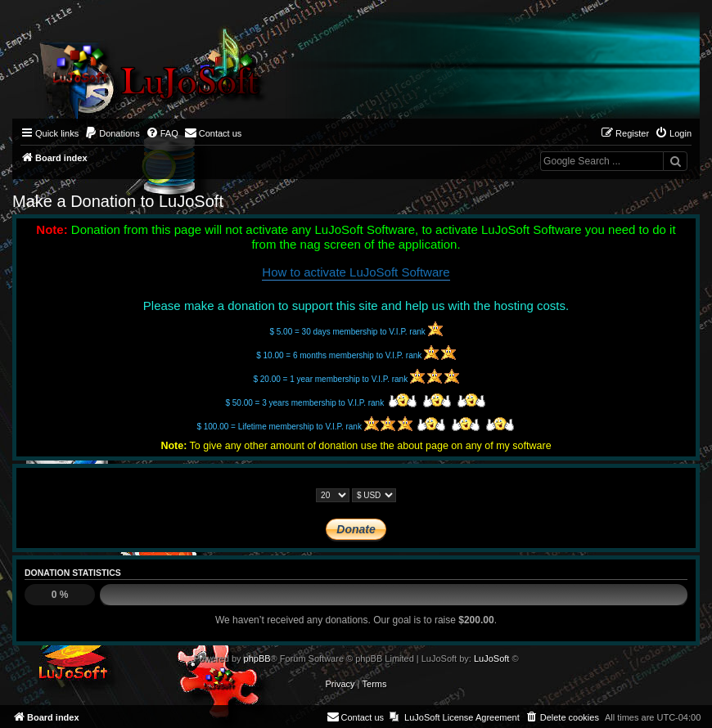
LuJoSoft (491, 658)
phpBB (257, 658)
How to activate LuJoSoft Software (356, 272)
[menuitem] (112, 133)
